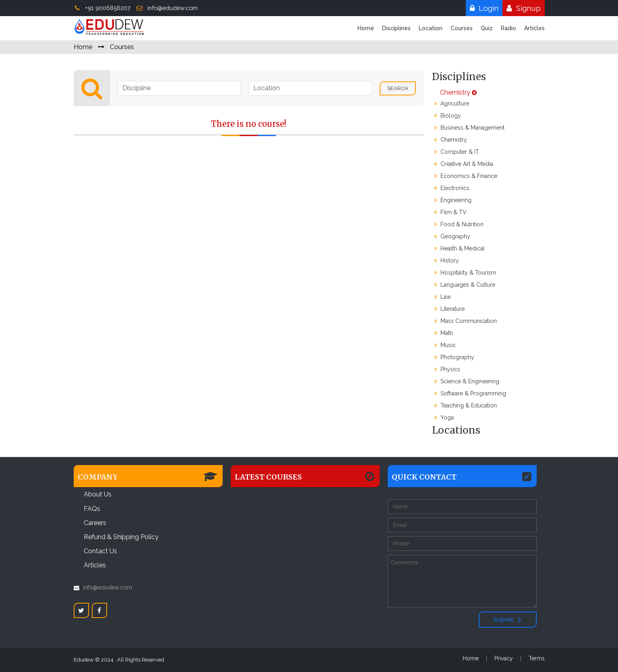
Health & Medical (459, 248)
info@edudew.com (167, 8)
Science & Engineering (467, 381)
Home (366, 28)
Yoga (444, 418)
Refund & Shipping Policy (121, 537)
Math (443, 333)
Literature (449, 309)
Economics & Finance (466, 176)
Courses (462, 28)
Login (482, 8)
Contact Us (100, 551)
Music (445, 345)
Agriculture (452, 103)
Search (398, 88)
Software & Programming (470, 393)
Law (442, 297)
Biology (447, 116)
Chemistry (454, 92)
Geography (452, 236)
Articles (534, 28)
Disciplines (396, 28)
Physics (447, 369)
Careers (95, 523)
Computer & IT (457, 152)
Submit (507, 620)
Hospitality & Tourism (465, 273)
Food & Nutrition (459, 224)
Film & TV (450, 212)
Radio (508, 28)
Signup (522, 8)
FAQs (92, 509)
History (446, 261)
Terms (537, 658)
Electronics (452, 188)
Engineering (453, 200)
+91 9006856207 (102, 8)
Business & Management (469, 128)
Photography (454, 357)
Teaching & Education (465, 405)
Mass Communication (465, 321)
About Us (98, 494)
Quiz (487, 28)
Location (431, 28)
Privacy (504, 658)
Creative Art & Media (464, 164)
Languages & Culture (465, 285)
